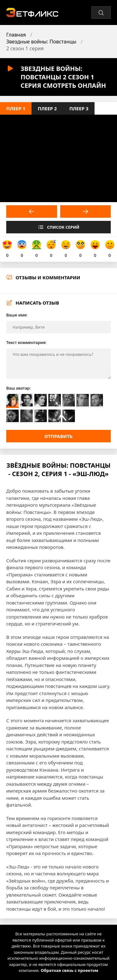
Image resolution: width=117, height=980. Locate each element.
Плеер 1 (16, 108)
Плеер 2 (47, 108)
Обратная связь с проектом (70, 970)
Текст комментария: (26, 342)
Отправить (58, 436)
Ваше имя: (17, 315)
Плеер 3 (79, 108)
